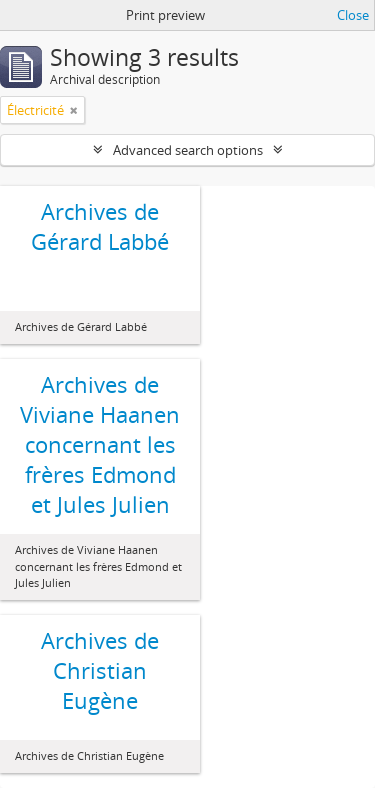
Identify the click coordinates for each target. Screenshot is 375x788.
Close (353, 15)
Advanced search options (188, 150)
